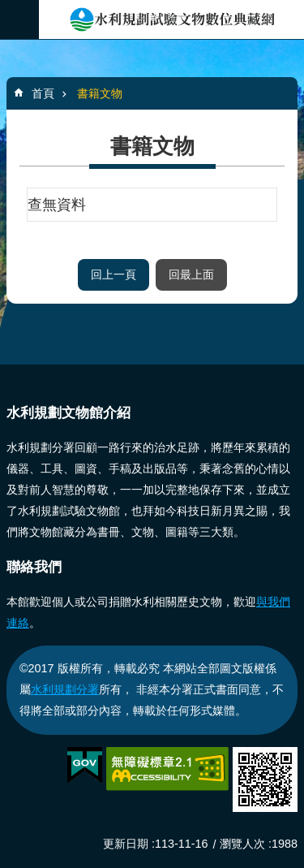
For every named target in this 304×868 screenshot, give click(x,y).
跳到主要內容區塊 (9, 9)
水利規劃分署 (65, 689)
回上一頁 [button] (113, 274)
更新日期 (126, 844)
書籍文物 (100, 93)
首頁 (43, 93)
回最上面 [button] (191, 274)
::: (5, 371)
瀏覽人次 (242, 844)
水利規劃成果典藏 (171, 19)
